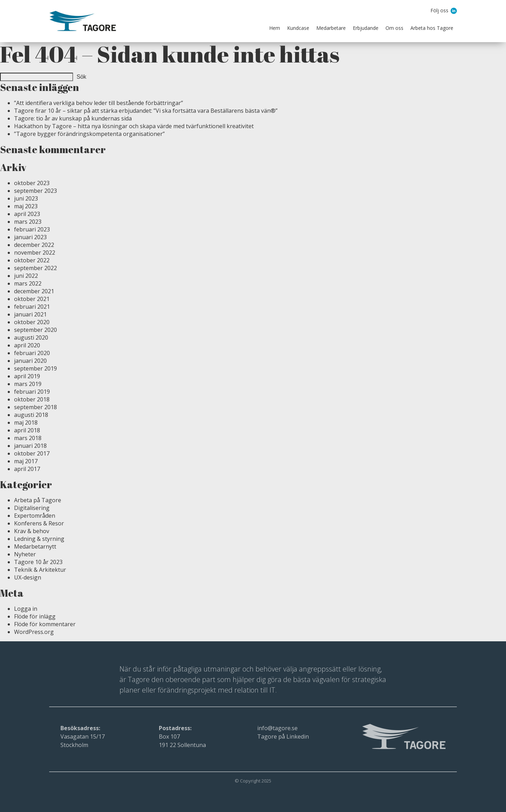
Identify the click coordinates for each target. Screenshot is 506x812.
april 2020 (27, 345)
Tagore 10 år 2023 (38, 562)
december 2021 (34, 291)
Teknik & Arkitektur (40, 570)
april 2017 (27, 469)
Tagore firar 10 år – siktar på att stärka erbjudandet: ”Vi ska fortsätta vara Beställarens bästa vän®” (146, 111)
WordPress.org (34, 632)
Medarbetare (331, 28)
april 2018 (27, 430)
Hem (275, 28)
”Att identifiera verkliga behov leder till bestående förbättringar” (99, 103)
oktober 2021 (32, 299)
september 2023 (35, 191)
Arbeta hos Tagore (432, 28)
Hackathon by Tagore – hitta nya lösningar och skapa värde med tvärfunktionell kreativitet (134, 126)
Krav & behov (32, 531)
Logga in (26, 609)
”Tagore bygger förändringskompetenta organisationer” (89, 134)
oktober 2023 (32, 183)
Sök (82, 77)
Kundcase (298, 28)
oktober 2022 (32, 260)
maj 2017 (26, 461)
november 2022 (35, 253)
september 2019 (35, 368)
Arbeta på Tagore (38, 500)
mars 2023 (28, 222)
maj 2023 (26, 206)
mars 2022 (28, 283)
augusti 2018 (31, 415)
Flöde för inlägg (35, 616)
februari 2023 (32, 229)
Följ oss (440, 11)
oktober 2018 (32, 399)
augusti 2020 (31, 338)
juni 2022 (26, 276)
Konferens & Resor (39, 523)
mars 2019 (28, 384)
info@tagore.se (277, 728)
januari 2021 (30, 314)
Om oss (394, 28)
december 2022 (34, 245)
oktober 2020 (32, 322)
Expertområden (35, 516)
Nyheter (25, 554)
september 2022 (35, 268)
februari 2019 (32, 392)
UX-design (28, 577)
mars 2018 (28, 438)
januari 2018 (30, 446)
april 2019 (27, 376)
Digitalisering (32, 508)
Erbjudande (366, 28)
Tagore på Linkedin (283, 736)
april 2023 (27, 214)
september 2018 (35, 407)
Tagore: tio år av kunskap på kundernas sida (73, 118)
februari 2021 (32, 307)
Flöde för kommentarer (45, 624)
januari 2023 (30, 237)
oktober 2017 (32, 453)
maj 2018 (26, 423)
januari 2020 (30, 361)
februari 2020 (32, 353)
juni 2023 (26, 198)
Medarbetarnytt (35, 546)
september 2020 (35, 330)
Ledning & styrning (39, 539)
